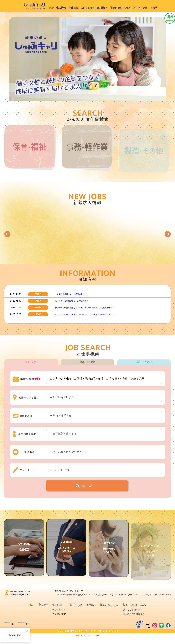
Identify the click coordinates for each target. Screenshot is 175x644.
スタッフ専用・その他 (145, 8)
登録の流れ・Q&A (120, 8)
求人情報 (61, 8)
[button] (7, 234)
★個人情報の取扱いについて (53, 629)
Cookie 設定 (15, 635)
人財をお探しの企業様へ (94, 8)
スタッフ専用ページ (141, 617)
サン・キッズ (57, 617)
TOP (25, 612)
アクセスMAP (57, 621)
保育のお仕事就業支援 (142, 621)
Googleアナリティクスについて (87, 642)
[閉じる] (27, 631)
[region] (15, 635)
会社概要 (73, 8)
